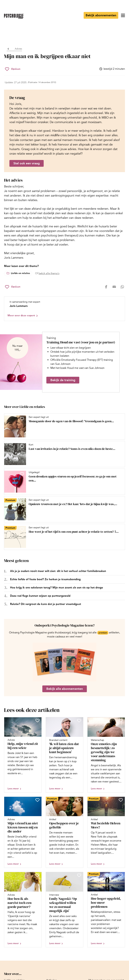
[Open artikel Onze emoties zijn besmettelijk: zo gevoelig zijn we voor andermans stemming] (106, 755)
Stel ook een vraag (27, 163)
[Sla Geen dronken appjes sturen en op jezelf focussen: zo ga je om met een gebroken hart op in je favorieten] (22, 474)
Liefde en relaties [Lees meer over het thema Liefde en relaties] (20, 273)
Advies (18, 49)
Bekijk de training (63, 380)
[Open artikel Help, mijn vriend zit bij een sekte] (23, 755)
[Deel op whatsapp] (122, 287)
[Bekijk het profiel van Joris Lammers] (64, 309)
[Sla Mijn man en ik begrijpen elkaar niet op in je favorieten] (13, 69)
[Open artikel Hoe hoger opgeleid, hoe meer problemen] (106, 910)
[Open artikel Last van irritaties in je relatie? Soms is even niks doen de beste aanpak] (63, 454)
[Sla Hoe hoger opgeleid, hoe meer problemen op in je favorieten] (121, 875)
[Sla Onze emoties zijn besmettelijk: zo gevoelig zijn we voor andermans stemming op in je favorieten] (121, 720)
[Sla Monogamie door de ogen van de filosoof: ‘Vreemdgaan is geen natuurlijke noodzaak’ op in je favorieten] (22, 419)
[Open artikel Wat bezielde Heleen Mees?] (106, 832)
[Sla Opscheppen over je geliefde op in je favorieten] (79, 800)
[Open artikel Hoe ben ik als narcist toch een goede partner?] (23, 910)
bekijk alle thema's (49, 273)
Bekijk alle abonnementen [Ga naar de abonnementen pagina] (65, 689)
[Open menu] (123, 15)
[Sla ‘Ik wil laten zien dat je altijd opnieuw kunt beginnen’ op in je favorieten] (79, 720)
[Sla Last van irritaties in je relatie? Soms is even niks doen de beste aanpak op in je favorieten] (22, 446)
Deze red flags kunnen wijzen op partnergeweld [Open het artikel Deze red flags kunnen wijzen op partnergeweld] (40, 596)
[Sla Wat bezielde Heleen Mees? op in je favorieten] (121, 800)
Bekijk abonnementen (101, 15)
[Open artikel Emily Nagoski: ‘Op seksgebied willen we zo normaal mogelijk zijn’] (64, 910)
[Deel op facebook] (106, 287)
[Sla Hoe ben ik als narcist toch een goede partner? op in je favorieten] (37, 875)
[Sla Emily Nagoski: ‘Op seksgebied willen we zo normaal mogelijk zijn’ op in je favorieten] (79, 875)
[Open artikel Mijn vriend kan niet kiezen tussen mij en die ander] (23, 832)
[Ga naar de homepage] (14, 16)
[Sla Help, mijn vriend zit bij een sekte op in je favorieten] (37, 720)
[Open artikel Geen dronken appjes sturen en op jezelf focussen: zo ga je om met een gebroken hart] (63, 482)
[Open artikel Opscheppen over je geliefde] (64, 832)
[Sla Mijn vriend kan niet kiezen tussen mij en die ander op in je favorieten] (37, 800)
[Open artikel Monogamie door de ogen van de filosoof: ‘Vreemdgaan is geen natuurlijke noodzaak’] (63, 426)
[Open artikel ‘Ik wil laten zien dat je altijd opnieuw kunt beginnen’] (64, 755)
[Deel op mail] (114, 287)
